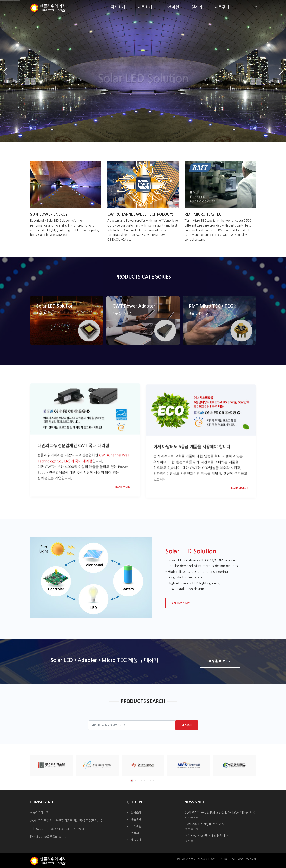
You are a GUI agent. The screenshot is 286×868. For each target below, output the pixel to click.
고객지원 (172, 7)
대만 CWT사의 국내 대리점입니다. (207, 836)
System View (181, 603)
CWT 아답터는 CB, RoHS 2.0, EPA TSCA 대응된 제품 (220, 812)
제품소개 (145, 7)
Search (187, 725)
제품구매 (222, 7)
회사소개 (118, 7)
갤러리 (197, 7)
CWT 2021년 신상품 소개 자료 (205, 824)
